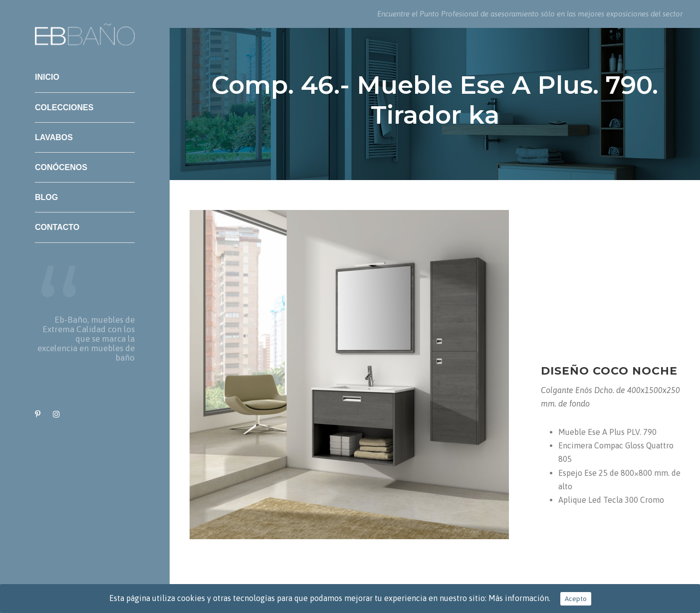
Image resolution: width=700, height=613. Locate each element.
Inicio (47, 77)
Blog (46, 197)
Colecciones (64, 107)
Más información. (519, 598)
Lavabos (54, 137)
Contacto (57, 227)
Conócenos (61, 167)
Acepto (576, 599)
